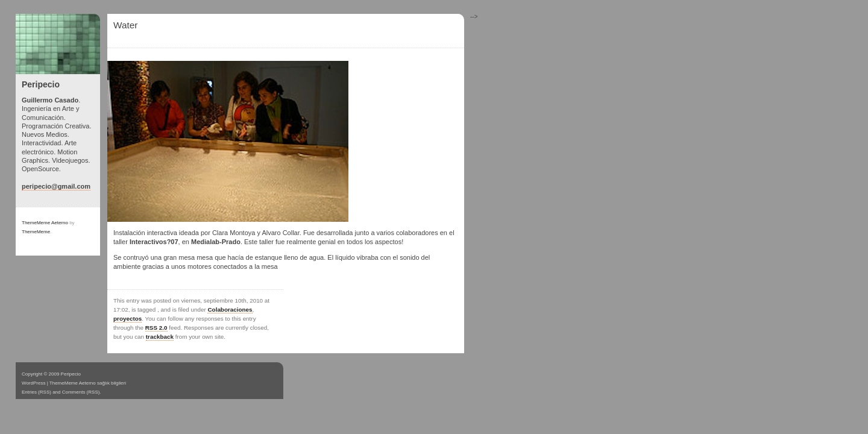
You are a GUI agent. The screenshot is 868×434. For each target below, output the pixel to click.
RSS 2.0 (156, 328)
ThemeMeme (36, 232)
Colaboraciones (230, 310)
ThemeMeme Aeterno (45, 223)
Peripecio (41, 84)
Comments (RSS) (81, 392)
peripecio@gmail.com (56, 186)
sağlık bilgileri (112, 383)
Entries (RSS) (36, 392)
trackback (160, 337)
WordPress (33, 383)
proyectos (127, 319)
